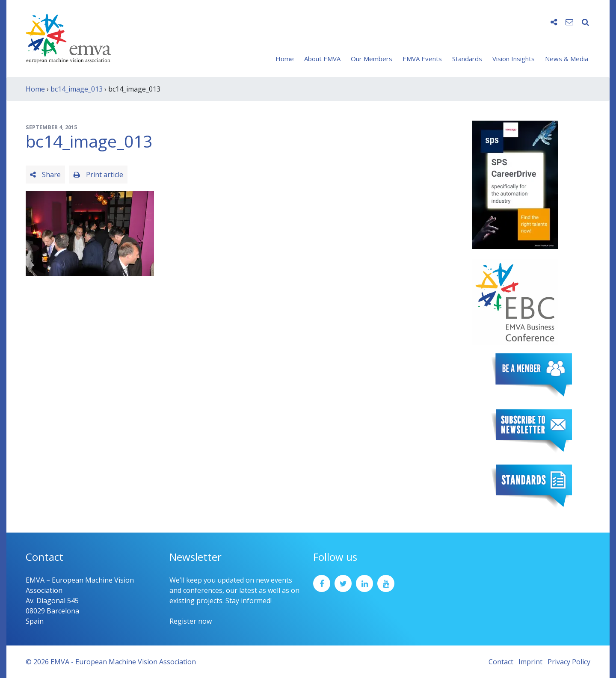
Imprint (530, 662)
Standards (467, 59)
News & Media (567, 59)
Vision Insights (514, 59)
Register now (191, 621)
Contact (501, 662)
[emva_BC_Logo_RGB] (515, 301)
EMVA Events (422, 59)
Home (285, 59)
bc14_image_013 (77, 89)
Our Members (372, 59)
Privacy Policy (569, 662)
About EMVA (322, 59)
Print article (98, 175)
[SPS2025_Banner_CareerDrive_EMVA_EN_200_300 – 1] (515, 184)
